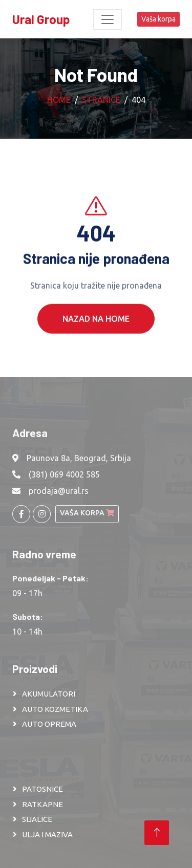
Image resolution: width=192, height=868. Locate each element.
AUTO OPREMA (49, 724)
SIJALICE (37, 819)
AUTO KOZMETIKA (55, 709)
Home (59, 100)
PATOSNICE (42, 789)
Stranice (101, 100)
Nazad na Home (96, 328)
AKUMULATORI (49, 694)
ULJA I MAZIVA (47, 834)
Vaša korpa (158, 19)
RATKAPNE (42, 804)
